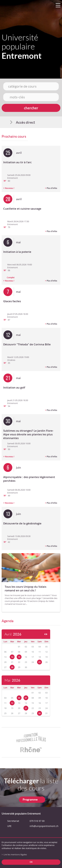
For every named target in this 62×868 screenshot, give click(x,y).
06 (19, 698)
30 (39, 713)
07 (26, 698)
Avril (13, 634)
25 (39, 662)
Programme (30, 799)
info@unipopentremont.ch (44, 826)
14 (12, 657)
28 (12, 667)
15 (19, 657)
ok (31, 862)
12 (12, 703)
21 (26, 708)
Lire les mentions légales (15, 855)
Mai (12, 680)
